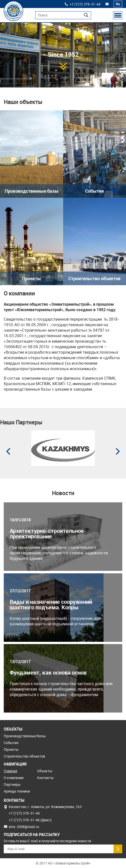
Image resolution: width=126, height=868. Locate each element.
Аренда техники (17, 791)
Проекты (11, 749)
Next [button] (118, 451)
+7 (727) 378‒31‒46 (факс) (30, 820)
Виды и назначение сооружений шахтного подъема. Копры (51, 605)
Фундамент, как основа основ (48, 673)
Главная (10, 771)
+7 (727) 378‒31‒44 (85, 4)
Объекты (45, 771)
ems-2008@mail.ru (24, 827)
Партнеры (12, 784)
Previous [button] (8, 451)
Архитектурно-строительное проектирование (47, 534)
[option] (63, 59)
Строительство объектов (24, 756)
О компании (14, 778)
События (11, 743)
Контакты (45, 778)
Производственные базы (25, 736)
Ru (118, 4)
